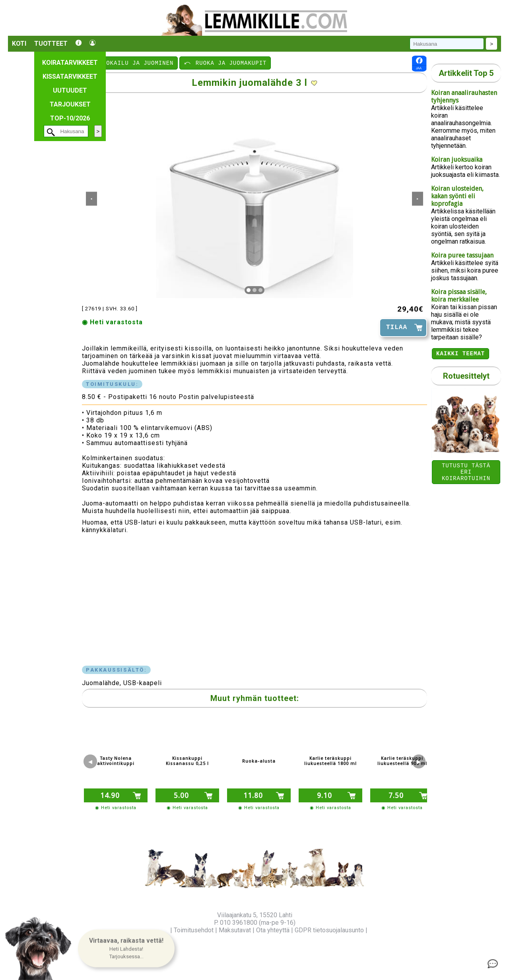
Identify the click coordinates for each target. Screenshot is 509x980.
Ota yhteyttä (273, 930)
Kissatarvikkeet (70, 77)
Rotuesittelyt (466, 377)
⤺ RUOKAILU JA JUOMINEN (130, 63)
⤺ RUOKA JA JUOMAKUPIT (225, 63)
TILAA (397, 327)
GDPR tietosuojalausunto (329, 930)
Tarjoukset (70, 104)
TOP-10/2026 (70, 118)
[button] (126, 948)
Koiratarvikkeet (70, 63)
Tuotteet (51, 44)
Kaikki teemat (460, 354)
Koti (19, 44)
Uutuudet (70, 90)
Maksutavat (235, 930)
